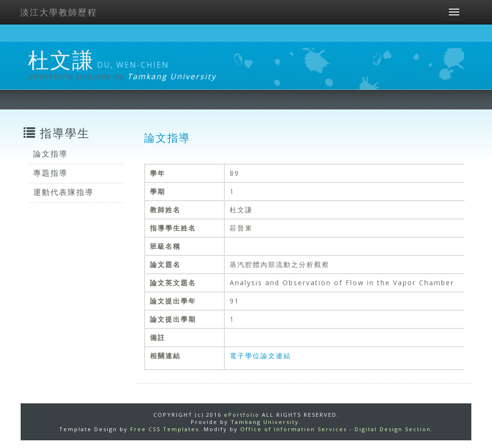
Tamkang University (172, 76)
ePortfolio (242, 415)
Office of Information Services (294, 429)
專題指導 (50, 173)
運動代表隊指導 (63, 192)
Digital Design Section (393, 429)
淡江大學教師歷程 (59, 12)
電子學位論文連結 (260, 356)
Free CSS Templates (165, 429)
